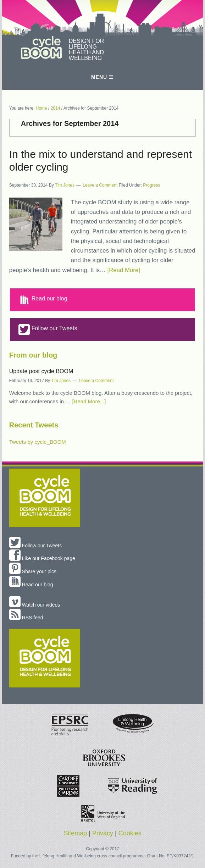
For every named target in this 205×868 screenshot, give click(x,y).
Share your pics (33, 571)
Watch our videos (35, 605)
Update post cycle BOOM (41, 371)
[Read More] (124, 270)
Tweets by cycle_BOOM (38, 442)
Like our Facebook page (42, 558)
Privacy (103, 833)
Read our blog (43, 300)
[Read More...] (89, 401)
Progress (151, 185)
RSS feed (26, 618)
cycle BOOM (41, 48)
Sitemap (75, 833)
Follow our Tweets (48, 330)
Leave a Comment (100, 185)
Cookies (130, 833)
